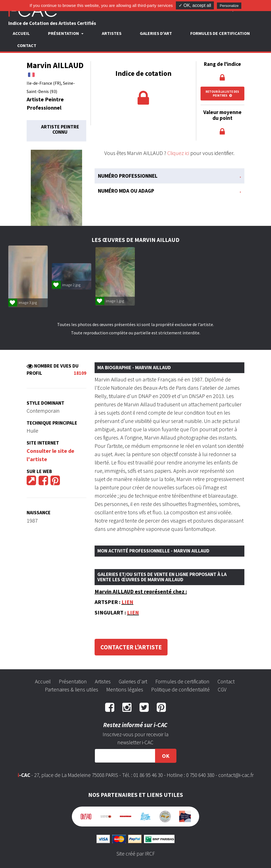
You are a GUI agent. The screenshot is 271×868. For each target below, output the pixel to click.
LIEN (127, 602)
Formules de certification (220, 33)
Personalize (229, 6)
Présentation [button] (64, 33)
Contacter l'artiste (131, 647)
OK (166, 756)
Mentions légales (125, 689)
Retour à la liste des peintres (222, 94)
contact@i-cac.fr (236, 775)
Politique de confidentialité (180, 689)
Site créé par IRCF (136, 854)
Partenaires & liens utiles (72, 689)
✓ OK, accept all (195, 5)
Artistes (112, 33)
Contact (27, 45)
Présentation (73, 681)
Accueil (21, 33)
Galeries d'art (156, 33)
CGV (222, 689)
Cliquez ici (178, 153)
